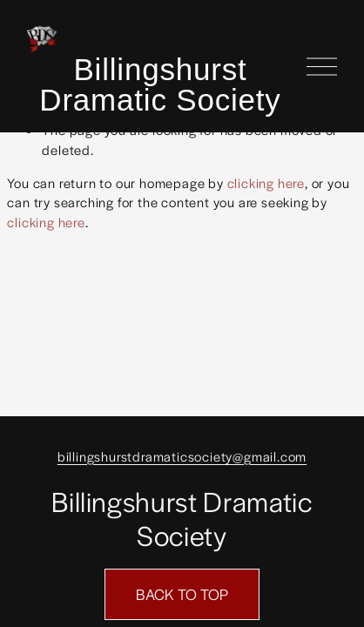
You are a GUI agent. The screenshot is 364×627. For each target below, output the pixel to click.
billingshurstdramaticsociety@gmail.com (182, 456)
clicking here (266, 182)
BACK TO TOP (182, 594)
